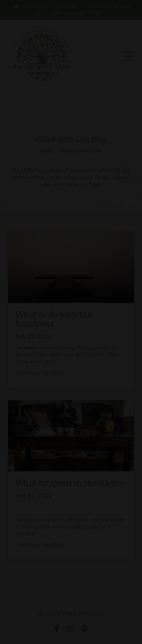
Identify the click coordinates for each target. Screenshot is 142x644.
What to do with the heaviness (54, 320)
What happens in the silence (70, 483)
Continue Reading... (41, 373)
